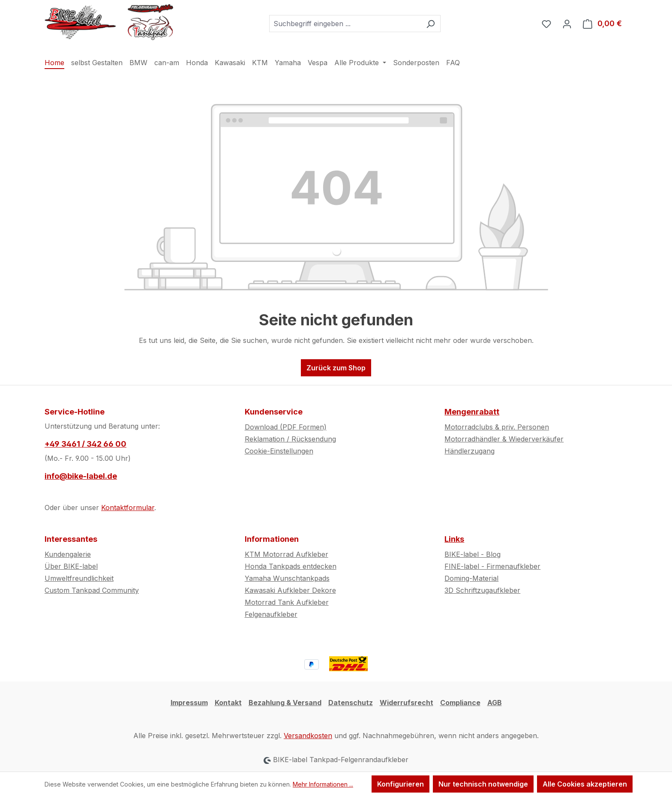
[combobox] (345, 24)
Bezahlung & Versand (285, 703)
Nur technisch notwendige (483, 784)
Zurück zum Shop (336, 368)
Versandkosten (308, 736)
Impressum (189, 703)
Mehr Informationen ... (323, 784)
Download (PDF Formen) (286, 427)
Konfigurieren (400, 784)
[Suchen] (430, 24)
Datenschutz (351, 703)
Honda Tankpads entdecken (291, 566)
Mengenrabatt (472, 412)
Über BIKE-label (71, 566)
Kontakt (228, 703)
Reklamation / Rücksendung (290, 439)
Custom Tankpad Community (92, 590)
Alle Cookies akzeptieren (585, 784)
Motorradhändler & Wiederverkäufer (504, 439)
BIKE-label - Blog (472, 554)
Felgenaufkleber (271, 614)
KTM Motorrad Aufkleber (286, 554)
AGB (495, 703)
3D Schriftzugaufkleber (482, 590)
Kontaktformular (128, 508)
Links (454, 539)
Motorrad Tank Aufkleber (287, 602)
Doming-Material (471, 578)
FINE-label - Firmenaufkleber (492, 566)
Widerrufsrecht (406, 703)
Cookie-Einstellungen (279, 451)
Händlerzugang (469, 451)
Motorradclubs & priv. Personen (497, 427)
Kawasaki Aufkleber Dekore (290, 590)
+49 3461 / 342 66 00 (85, 444)
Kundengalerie (68, 554)
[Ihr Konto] (567, 24)
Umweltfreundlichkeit (79, 578)
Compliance (460, 703)
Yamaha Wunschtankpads (287, 578)
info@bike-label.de (81, 476)
